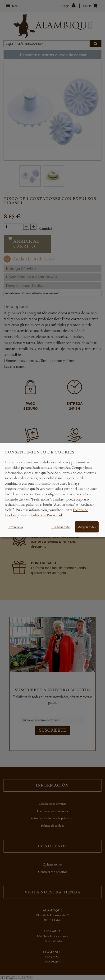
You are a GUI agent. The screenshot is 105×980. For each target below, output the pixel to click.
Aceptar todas (87, 527)
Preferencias (15, 527)
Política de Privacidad (46, 515)
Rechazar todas (61, 527)
